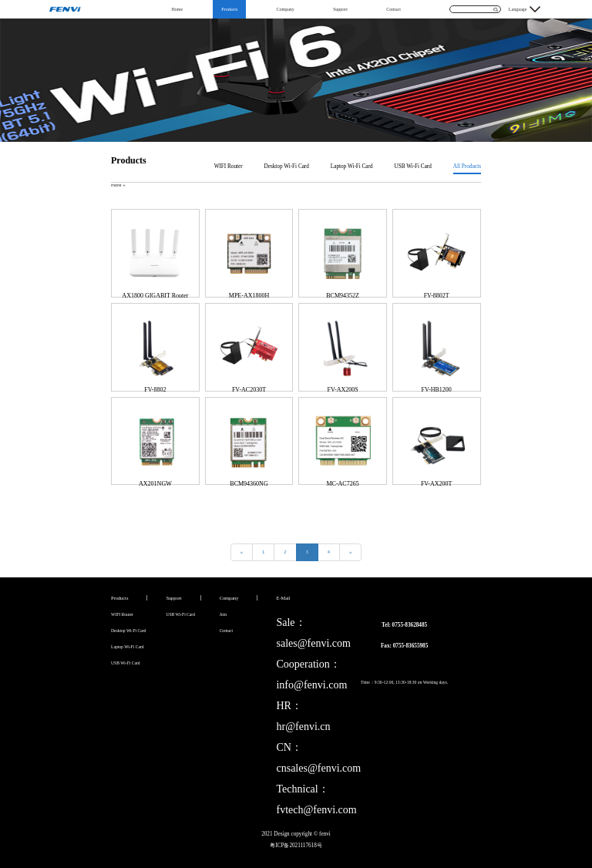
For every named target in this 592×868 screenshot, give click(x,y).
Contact (394, 9)
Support (340, 9)
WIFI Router (229, 167)
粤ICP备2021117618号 (296, 846)
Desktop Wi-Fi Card (287, 167)
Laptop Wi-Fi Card (352, 167)
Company (285, 9)
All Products (467, 167)
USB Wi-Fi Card (413, 167)
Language (518, 9)
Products (229, 9)
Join (223, 614)
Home (177, 9)
